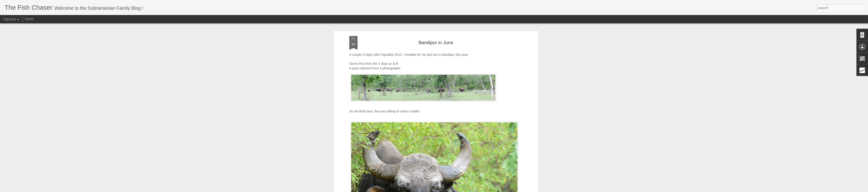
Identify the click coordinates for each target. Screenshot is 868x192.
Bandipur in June (436, 43)
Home (29, 19)
